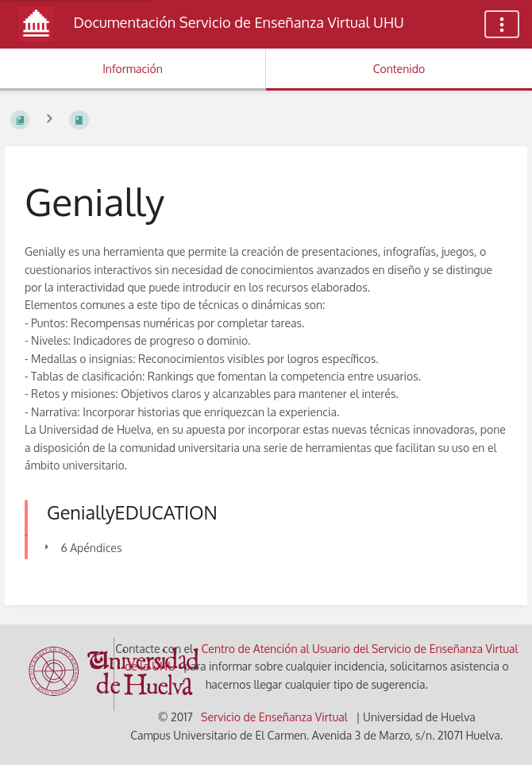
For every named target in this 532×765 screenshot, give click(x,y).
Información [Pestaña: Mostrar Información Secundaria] (133, 69)
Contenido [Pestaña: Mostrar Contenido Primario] (399, 69)
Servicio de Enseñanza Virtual (274, 717)
